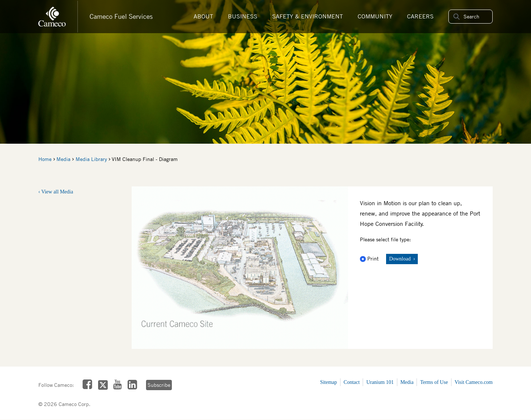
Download (400, 259)
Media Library (91, 159)
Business (243, 16)
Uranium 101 (380, 382)
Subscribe (159, 385)
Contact (352, 382)
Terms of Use (434, 382)
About (203, 16)
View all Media (57, 192)
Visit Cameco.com (474, 382)
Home (45, 159)
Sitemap (329, 382)
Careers (420, 16)
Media (63, 159)
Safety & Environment (308, 16)
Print (370, 259)
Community (375, 16)
